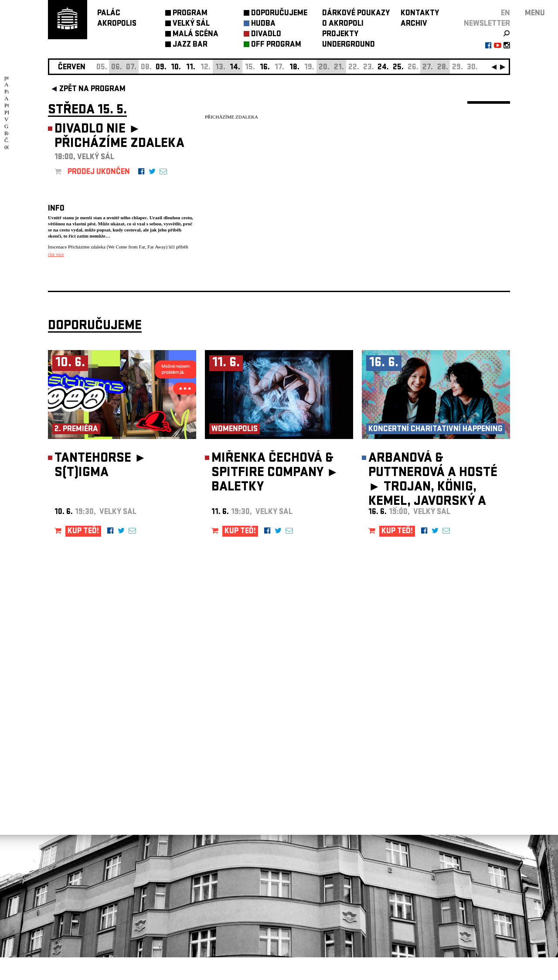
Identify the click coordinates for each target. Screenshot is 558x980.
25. (398, 68)
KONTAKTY (420, 14)
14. (235, 68)
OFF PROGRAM (276, 45)
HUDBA (263, 24)
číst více (56, 254)
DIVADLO (266, 35)
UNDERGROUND (349, 45)
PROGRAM (190, 14)
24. (383, 68)
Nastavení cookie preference (83, 862)
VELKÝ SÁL (191, 24)
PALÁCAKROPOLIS (117, 19)
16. (265, 68)
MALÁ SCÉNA (196, 35)
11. (191, 68)
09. (161, 68)
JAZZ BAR (190, 45)
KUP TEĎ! (83, 554)
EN (505, 14)
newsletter (487, 24)
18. (294, 68)
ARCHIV (414, 24)
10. (176, 68)
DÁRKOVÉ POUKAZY (356, 14)
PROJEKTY (340, 35)
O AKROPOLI (343, 24)
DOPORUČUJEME (279, 14)
